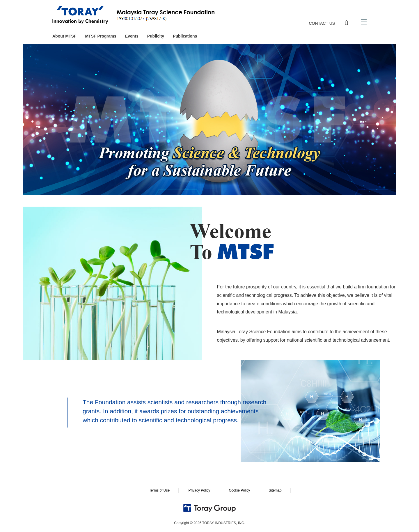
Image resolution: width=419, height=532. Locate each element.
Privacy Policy (199, 490)
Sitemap (275, 490)
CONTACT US (322, 23)
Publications (185, 36)
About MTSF (64, 36)
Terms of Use (159, 490)
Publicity (156, 36)
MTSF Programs (101, 36)
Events (132, 36)
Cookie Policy (239, 490)
